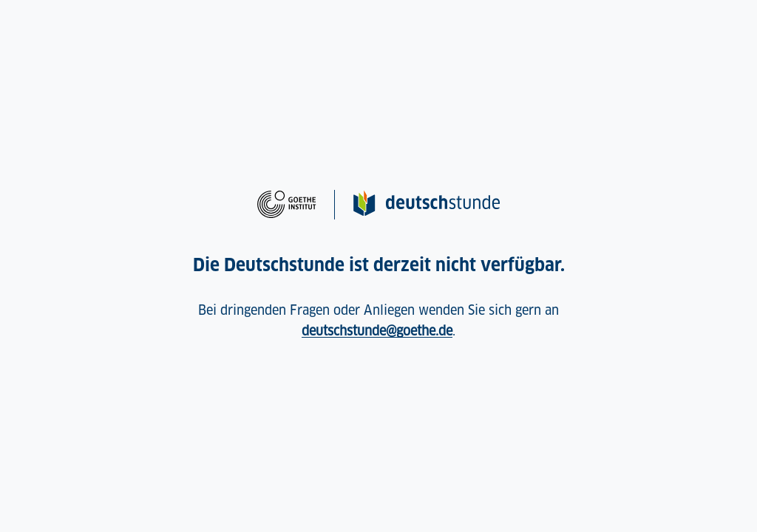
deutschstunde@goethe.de (377, 331)
